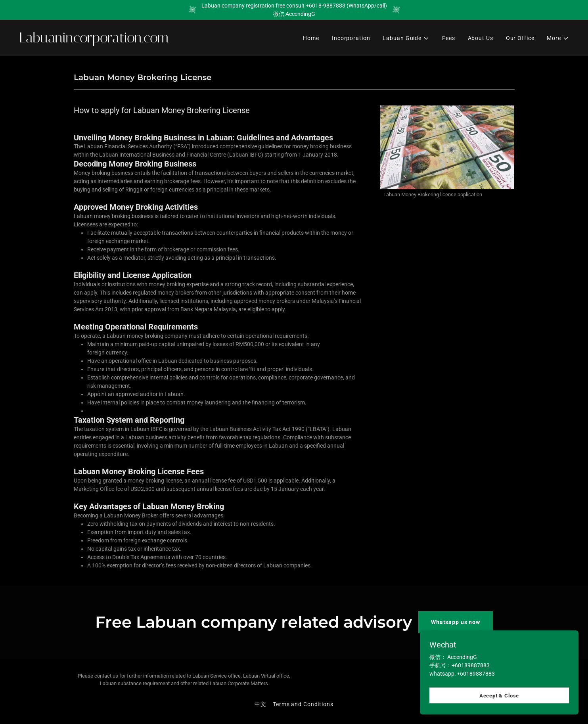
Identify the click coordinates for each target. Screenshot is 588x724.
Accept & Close (499, 712)
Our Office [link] (520, 38)
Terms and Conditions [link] (303, 704)
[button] (406, 38)
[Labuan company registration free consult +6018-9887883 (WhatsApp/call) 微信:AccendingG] (294, 10)
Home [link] (311, 38)
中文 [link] (260, 704)
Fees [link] (449, 38)
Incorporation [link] (351, 38)
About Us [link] (481, 38)
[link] (153, 40)
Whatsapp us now (456, 622)
